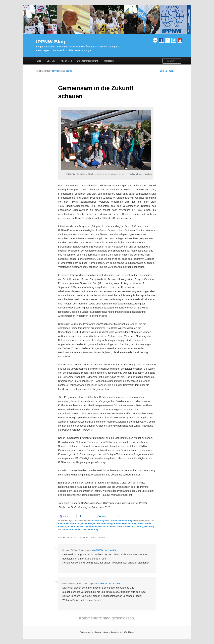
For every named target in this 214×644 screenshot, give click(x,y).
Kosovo (148, 524)
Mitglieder (105, 521)
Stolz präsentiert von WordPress (119, 632)
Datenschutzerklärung (88, 61)
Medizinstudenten (89, 527)
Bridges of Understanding (100, 524)
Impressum (109, 61)
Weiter (174, 71)
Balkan (61, 524)
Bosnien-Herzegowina (76, 524)
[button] (68, 516)
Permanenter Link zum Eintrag (84, 530)
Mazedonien (73, 527)
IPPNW (140, 524)
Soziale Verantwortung (121, 521)
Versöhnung (137, 527)
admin (69, 71)
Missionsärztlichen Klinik (110, 527)
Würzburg (149, 527)
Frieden (95, 521)
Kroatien (62, 527)
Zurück (162, 71)
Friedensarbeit (129, 524)
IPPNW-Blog (51, 42)
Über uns (51, 61)
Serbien (127, 527)
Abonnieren (66, 61)
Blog (39, 61)
